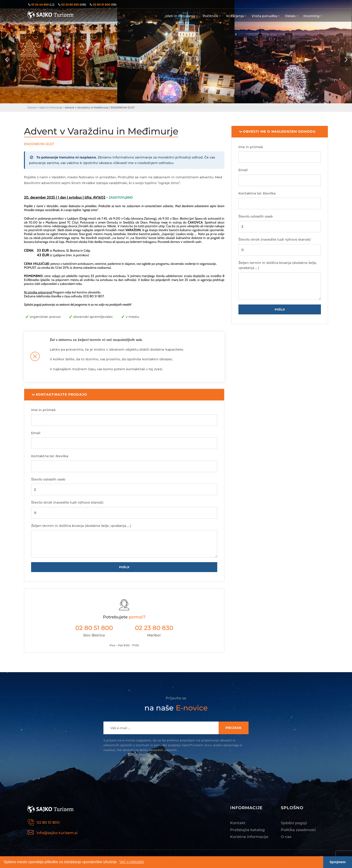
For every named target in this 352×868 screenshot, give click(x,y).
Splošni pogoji (294, 823)
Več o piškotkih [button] (132, 862)
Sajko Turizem (50, 15)
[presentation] (6, 60)
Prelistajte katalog (247, 830)
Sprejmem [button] (338, 862)
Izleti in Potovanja (182, 16)
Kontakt (238, 823)
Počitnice (212, 16)
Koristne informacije (249, 837)
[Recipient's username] (161, 728)
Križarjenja (237, 16)
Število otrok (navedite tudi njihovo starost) (67, 502)
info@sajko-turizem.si (57, 833)
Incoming (313, 16)
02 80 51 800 (94, 628)
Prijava (234, 728)
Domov (32, 107)
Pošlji (124, 567)
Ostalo (292, 16)
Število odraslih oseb (48, 479)
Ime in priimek (43, 410)
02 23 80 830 (154, 628)
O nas (286, 837)
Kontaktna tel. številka (50, 456)
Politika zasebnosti (298, 830)
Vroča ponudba (266, 16)
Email (36, 433)
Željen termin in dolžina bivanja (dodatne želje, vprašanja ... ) (81, 526)
